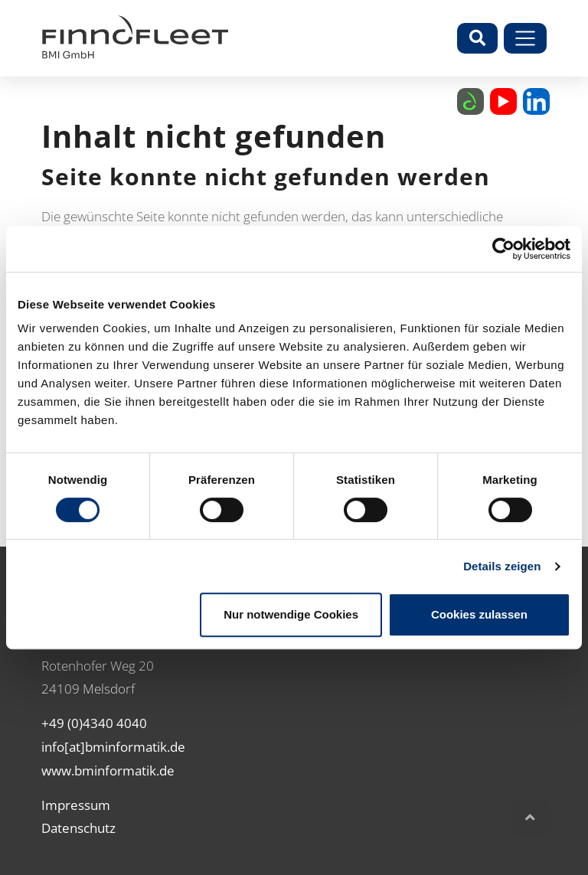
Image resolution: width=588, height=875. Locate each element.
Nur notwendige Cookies (291, 614)
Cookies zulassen (479, 614)
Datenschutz (78, 828)
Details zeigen (502, 566)
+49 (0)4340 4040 (94, 723)
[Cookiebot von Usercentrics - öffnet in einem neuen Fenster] (503, 249)
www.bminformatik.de (108, 771)
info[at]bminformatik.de (113, 747)
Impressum (76, 805)
